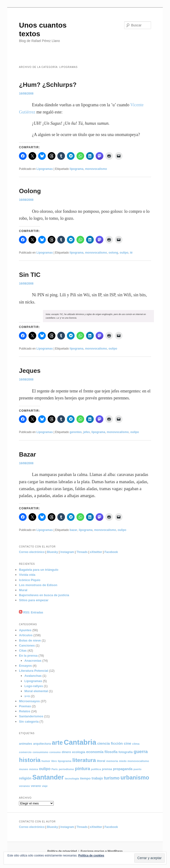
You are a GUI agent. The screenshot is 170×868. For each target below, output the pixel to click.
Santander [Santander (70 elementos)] (48, 777)
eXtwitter (96, 552)
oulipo (124, 253)
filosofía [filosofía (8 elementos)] (111, 752)
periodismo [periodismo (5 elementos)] (66, 769)
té (131, 253)
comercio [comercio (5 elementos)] (25, 752)
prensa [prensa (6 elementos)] (107, 769)
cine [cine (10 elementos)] (127, 743)
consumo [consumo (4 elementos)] (55, 752)
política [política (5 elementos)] (96, 769)
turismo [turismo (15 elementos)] (112, 778)
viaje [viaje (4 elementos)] (45, 786)
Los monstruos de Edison (38, 585)
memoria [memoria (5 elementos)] (112, 761)
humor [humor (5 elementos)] (46, 761)
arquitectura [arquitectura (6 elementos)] (42, 744)
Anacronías (33, 661)
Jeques (30, 371)
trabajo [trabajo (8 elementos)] (97, 778)
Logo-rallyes (34, 686)
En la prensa (28, 656)
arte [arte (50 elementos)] (57, 743)
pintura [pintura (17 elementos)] (83, 769)
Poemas (25, 706)
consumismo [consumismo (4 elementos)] (41, 752)
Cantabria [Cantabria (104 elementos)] (80, 742)
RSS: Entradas (31, 612)
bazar (73, 530)
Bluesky (53, 552)
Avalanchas (33, 676)
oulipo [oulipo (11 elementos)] (45, 769)
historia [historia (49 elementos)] (30, 760)
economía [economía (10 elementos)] (95, 752)
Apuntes (25, 630)
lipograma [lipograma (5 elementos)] (64, 761)
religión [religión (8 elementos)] (25, 778)
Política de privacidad (62, 851)
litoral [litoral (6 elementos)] (101, 761)
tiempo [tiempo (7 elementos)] (85, 778)
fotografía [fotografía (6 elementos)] (126, 752)
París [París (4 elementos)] (55, 769)
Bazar (27, 454)
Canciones (27, 645)
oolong (113, 253)
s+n (27, 696)
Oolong (30, 191)
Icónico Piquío (30, 580)
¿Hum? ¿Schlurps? (48, 85)
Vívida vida (27, 575)
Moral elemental (36, 691)
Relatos (25, 711)
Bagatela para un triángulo (39, 570)
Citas (23, 651)
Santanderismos (31, 716)
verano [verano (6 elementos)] (36, 786)
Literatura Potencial (33, 671)
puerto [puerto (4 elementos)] (138, 769)
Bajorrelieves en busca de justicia (44, 595)
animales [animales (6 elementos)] (26, 744)
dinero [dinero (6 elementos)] (66, 752)
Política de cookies (91, 856)
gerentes (76, 432)
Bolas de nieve (30, 640)
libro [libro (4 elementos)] (54, 761)
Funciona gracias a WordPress (102, 851)
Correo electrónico (32, 552)
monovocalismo (96, 169)
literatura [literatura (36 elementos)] (84, 760)
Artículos (26, 635)
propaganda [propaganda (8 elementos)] (123, 769)
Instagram (67, 552)
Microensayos (29, 701)
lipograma (77, 169)
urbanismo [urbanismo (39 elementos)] (135, 778)
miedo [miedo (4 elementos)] (123, 761)
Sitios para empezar (34, 600)
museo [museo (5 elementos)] (23, 769)
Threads (82, 552)
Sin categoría (29, 722)
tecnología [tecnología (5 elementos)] (72, 778)
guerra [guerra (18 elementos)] (141, 752)
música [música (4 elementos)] (33, 769)
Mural (23, 590)
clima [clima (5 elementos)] (136, 744)
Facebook (111, 552)
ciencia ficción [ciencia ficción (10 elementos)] (110, 743)
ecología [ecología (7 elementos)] (79, 752)
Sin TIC (30, 275)
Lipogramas (45, 169)
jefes (86, 432)
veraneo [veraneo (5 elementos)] (24, 786)
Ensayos (25, 666)
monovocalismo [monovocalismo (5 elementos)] (138, 761)
